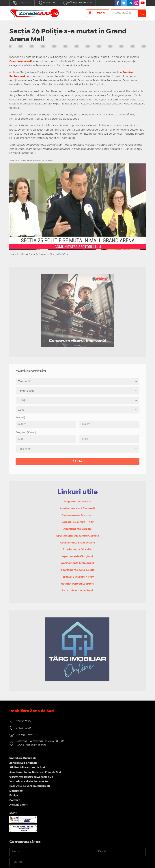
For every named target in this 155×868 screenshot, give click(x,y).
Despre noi (87, 745)
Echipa (85, 749)
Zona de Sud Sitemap (94, 717)
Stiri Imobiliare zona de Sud (98, 721)
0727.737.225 (22, 3)
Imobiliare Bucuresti (93, 712)
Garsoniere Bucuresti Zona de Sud (102, 730)
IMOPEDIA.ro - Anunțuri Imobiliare (65, 862)
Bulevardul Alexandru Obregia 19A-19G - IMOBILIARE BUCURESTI (41, 744)
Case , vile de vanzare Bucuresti (100, 740)
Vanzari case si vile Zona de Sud (100, 735)
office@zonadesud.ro (80, 3)
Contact (85, 754)
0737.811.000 (48, 3)
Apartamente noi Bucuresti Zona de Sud (106, 726)
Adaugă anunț (89, 758)
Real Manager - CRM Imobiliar (125, 862)
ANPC (84, 767)
